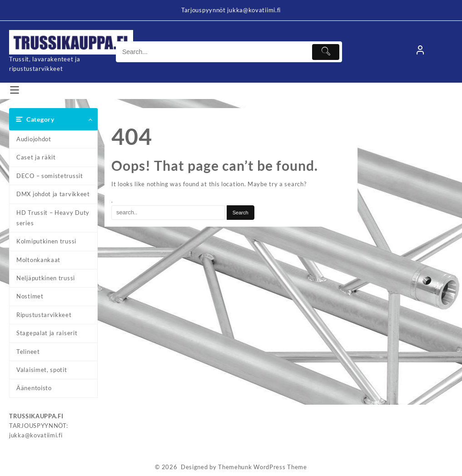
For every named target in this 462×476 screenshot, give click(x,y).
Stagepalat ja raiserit (47, 333)
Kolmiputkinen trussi (46, 241)
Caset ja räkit (36, 157)
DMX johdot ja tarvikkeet (53, 194)
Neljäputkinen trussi (46, 278)
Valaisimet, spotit (42, 370)
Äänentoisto (34, 388)
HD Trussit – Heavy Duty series (53, 218)
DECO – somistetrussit (50, 176)
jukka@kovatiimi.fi (36, 435)
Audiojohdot (34, 139)
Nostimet (30, 296)
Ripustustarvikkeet (44, 315)
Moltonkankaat (38, 260)
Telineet (28, 352)
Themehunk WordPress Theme (263, 467)
